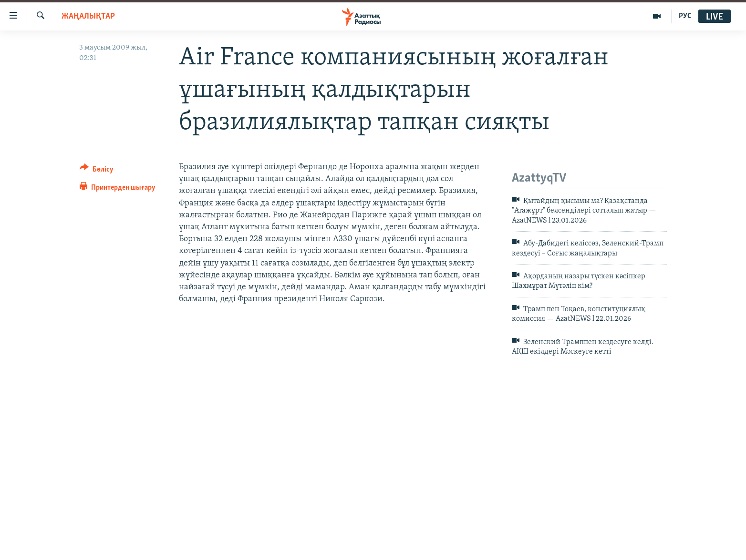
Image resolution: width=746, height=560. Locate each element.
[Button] (97, 171)
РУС (685, 16)
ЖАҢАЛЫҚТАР (88, 16)
